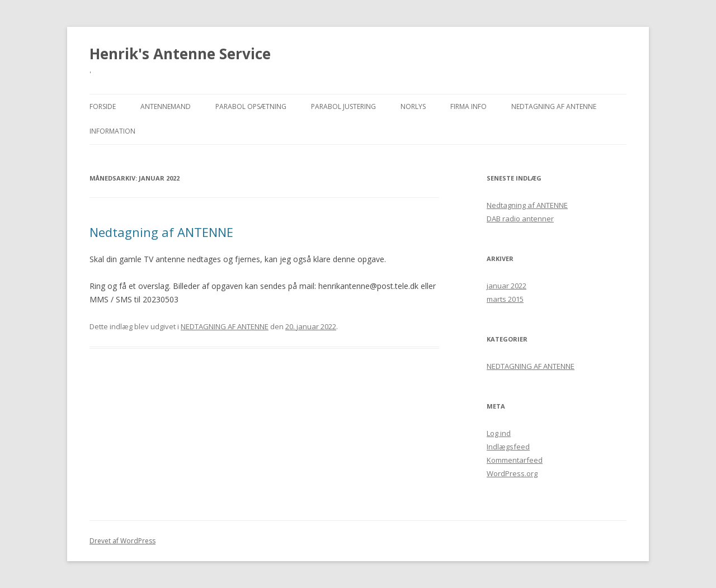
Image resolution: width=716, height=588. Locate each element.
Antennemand (166, 106)
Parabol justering (343, 106)
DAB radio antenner (520, 219)
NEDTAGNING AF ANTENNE (554, 106)
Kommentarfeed (515, 460)
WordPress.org (512, 473)
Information (112, 131)
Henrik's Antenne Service (180, 54)
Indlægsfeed (508, 447)
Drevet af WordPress (123, 541)
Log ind (499, 433)
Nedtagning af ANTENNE (161, 232)
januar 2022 (507, 286)
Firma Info (468, 106)
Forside (103, 106)
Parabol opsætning (251, 106)
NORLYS (413, 106)
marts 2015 (505, 299)
